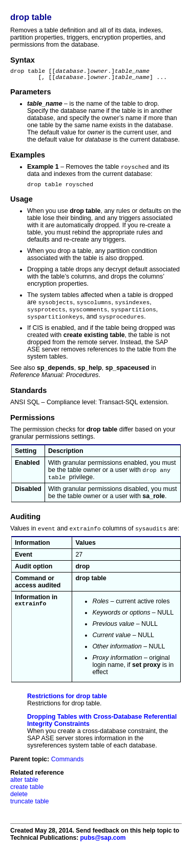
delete (19, 802)
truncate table (30, 810)
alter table (24, 788)
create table (27, 795)
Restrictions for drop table (67, 704)
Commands (68, 767)
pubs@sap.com (103, 846)
